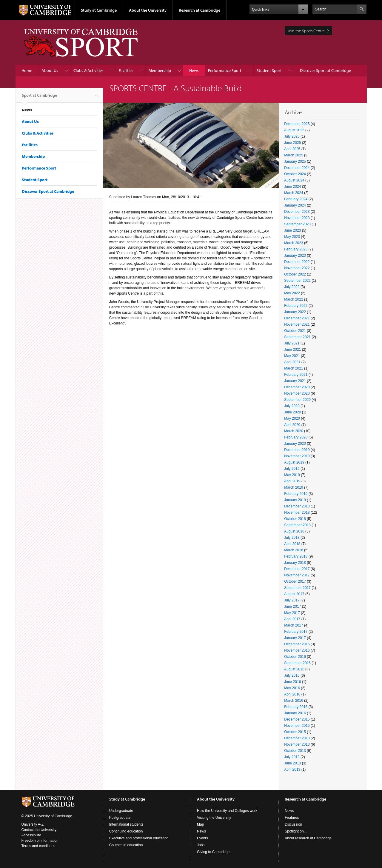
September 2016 (297, 663)
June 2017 (292, 607)
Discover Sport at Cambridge (325, 70)
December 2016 (297, 644)
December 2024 (297, 168)
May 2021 (292, 356)
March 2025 (294, 155)
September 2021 (297, 337)
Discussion (293, 824)
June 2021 (292, 350)
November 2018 (297, 513)
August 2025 (294, 130)
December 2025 (297, 124)
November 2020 (297, 393)
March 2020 (294, 431)
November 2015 (297, 726)
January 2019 (295, 500)
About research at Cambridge (308, 838)
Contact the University (39, 830)
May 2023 (292, 237)
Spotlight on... (296, 831)
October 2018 (295, 519)
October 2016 (295, 657)
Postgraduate (120, 818)
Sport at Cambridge (39, 98)
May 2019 (292, 475)
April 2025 (292, 149)
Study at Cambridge (99, 10)
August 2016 (294, 669)
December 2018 (297, 506)
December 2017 (297, 569)
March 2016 (294, 701)
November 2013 (297, 744)
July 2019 (292, 469)
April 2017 (292, 619)
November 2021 (297, 324)
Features (292, 818)
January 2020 (295, 444)
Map (200, 824)
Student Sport (269, 70)
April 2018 (292, 544)
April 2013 (292, 769)
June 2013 (292, 763)
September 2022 (297, 281)
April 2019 (292, 481)
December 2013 (297, 738)
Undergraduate (121, 811)
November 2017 (297, 575)
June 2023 (292, 230)
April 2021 (292, 362)
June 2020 (292, 412)
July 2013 (292, 757)
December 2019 (297, 450)
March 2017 (294, 625)
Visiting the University (214, 818)
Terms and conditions (38, 846)
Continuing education (126, 831)
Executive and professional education (139, 838)
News (194, 70)
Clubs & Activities (88, 70)
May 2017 (292, 613)
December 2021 (297, 318)
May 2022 (292, 293)
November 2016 (297, 650)
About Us (50, 70)
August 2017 (294, 594)
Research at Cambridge (200, 10)
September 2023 (297, 224)
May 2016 (292, 688)
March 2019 (294, 487)
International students (126, 824)
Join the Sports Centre (306, 31)
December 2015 (297, 719)
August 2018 (294, 531)
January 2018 (295, 563)
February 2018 (296, 556)
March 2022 (294, 299)
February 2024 (296, 199)
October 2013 (295, 751)
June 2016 (292, 682)
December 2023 (297, 212)
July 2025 (292, 136)
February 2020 (296, 437)
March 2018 (294, 550)
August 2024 (294, 180)
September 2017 (297, 588)
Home (27, 70)
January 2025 (295, 161)
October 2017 (295, 581)
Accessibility (31, 835)
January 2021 (295, 381)
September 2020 (297, 400)
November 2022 (297, 268)
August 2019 (294, 462)
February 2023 (296, 249)
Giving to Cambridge (213, 852)
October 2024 (295, 174)
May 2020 (292, 418)
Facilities (126, 70)
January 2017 (295, 638)
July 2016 (292, 675)
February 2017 (296, 632)
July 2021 (292, 343)
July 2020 (292, 406)
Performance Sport (225, 70)
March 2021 (294, 368)
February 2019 (296, 494)
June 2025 (292, 143)
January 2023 (295, 256)
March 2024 (294, 193)
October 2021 (295, 331)
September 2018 (297, 525)
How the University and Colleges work (227, 811)
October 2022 (295, 274)
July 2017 (292, 600)
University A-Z (33, 824)
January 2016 (295, 713)
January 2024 (295, 205)
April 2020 (292, 425)
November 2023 (297, 218)
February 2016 (296, 707)
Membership (160, 70)
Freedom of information (40, 841)
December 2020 (297, 387)
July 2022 (292, 287)
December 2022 (297, 262)
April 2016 (292, 694)
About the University (148, 10)
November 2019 (297, 456)
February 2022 (296, 306)
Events (202, 838)
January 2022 (295, 312)
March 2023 (294, 243)
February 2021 (296, 375)
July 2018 (292, 538)
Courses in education (126, 845)
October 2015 (295, 732)
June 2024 (292, 187)
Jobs (201, 845)
